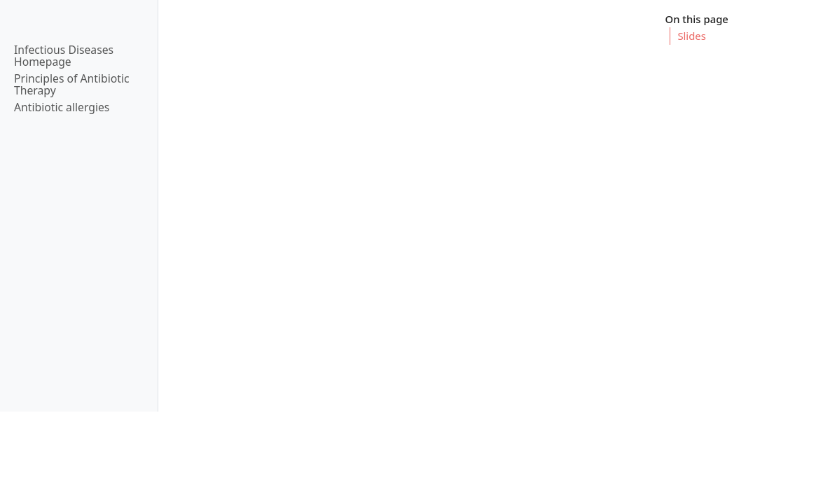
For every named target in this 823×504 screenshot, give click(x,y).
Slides (691, 36)
